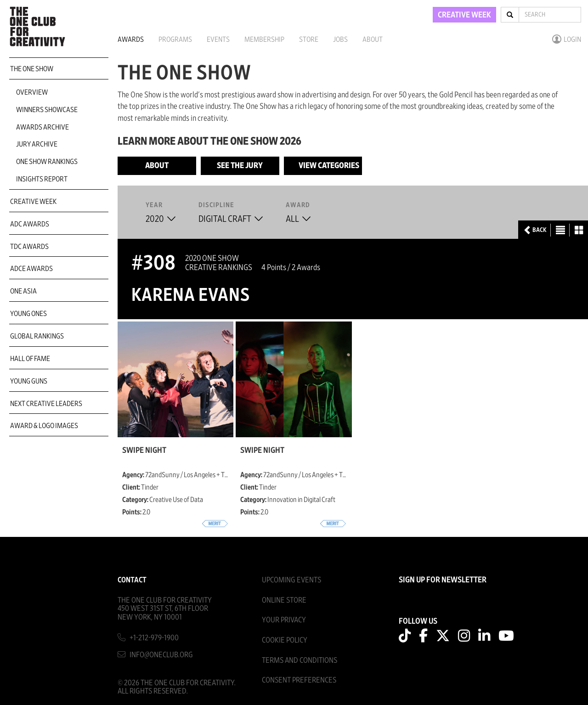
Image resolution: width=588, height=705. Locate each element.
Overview (32, 92)
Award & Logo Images (44, 426)
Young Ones (28, 314)
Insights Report (42, 179)
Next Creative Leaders (46, 404)
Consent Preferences (299, 680)
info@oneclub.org (161, 655)
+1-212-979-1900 (154, 638)
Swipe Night (144, 451)
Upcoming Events (291, 580)
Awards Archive (42, 127)
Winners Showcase (47, 110)
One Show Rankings (47, 162)
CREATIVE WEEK (464, 15)
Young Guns (29, 381)
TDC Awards (29, 247)
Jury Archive (37, 144)
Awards (131, 39)
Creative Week (33, 202)
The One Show (32, 69)
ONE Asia (23, 291)
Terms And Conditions (300, 660)
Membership (264, 39)
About (373, 39)
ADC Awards (30, 224)
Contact (132, 580)
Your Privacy (284, 620)
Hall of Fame (30, 359)
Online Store (284, 600)
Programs (175, 39)
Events (218, 39)
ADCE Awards (31, 269)
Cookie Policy (285, 640)
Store (309, 39)
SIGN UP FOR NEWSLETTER (443, 580)
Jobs (340, 39)
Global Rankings (37, 336)
